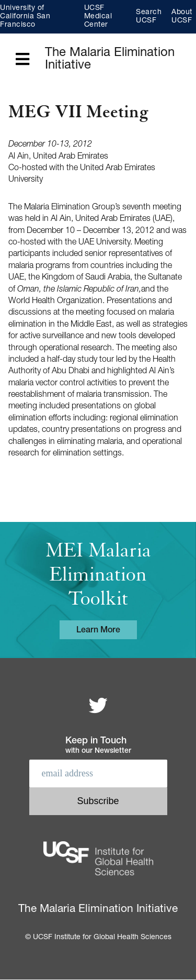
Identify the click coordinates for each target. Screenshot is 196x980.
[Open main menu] (22, 60)
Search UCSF (149, 17)
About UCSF (182, 17)
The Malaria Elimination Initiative (110, 60)
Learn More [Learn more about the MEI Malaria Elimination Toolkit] (98, 631)
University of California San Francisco (25, 17)
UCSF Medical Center (98, 17)
